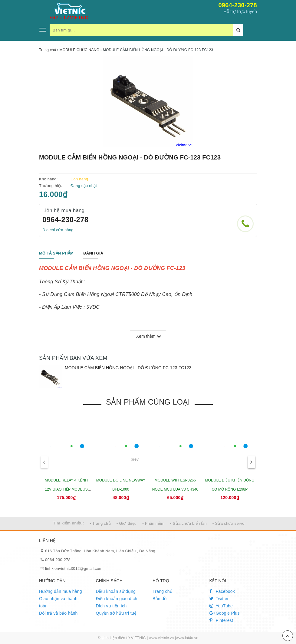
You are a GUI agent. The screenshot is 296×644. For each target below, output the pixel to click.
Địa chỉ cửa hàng (58, 230)
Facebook (222, 591)
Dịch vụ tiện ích (111, 606)
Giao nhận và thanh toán (58, 602)
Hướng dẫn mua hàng (61, 591)
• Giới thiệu (127, 523)
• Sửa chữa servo (229, 523)
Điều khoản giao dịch (117, 599)
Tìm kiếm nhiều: (68, 523)
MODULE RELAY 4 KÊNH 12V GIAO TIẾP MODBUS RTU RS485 (66, 489)
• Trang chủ (100, 523)
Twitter (219, 599)
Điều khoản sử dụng (116, 591)
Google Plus (225, 613)
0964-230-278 (238, 5)
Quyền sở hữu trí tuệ (116, 613)
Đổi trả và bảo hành (58, 613)
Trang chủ (163, 591)
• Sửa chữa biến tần (188, 523)
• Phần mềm (153, 523)
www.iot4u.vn (187, 638)
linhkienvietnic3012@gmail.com (74, 568)
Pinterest (221, 620)
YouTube (221, 606)
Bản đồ (160, 599)
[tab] (56, 253)
